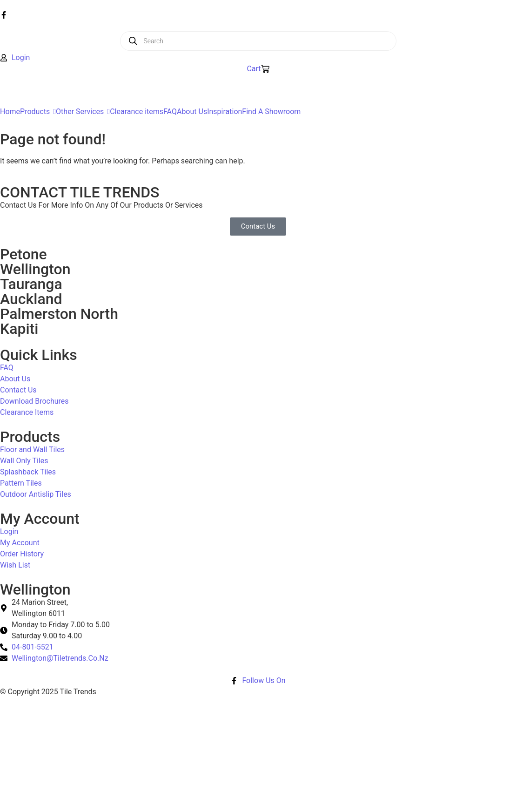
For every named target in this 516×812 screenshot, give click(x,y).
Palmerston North (59, 314)
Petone (23, 254)
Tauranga (31, 284)
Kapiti (19, 329)
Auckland (31, 299)
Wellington (35, 269)
